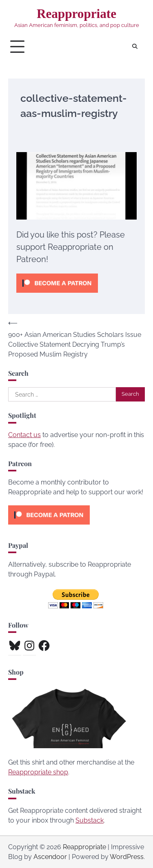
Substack (90, 820)
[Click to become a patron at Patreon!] (57, 295)
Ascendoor (50, 857)
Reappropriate (76, 14)
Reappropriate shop (38, 772)
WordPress (127, 857)
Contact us (24, 435)
